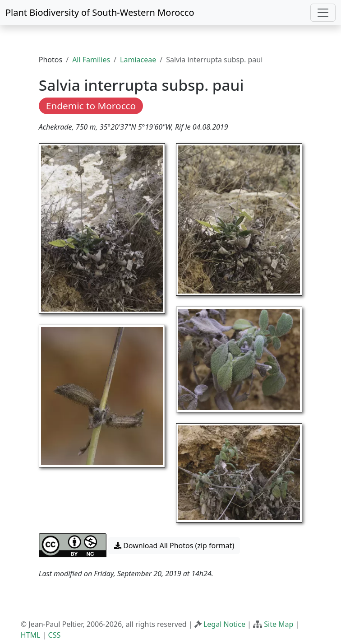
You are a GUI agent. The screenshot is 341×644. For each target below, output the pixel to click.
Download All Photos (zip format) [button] (174, 546)
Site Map (279, 624)
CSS (55, 635)
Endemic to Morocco (91, 106)
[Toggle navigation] (323, 13)
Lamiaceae (138, 60)
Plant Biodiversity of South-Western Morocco (100, 12)
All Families (91, 60)
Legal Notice (224, 624)
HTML (31, 635)
